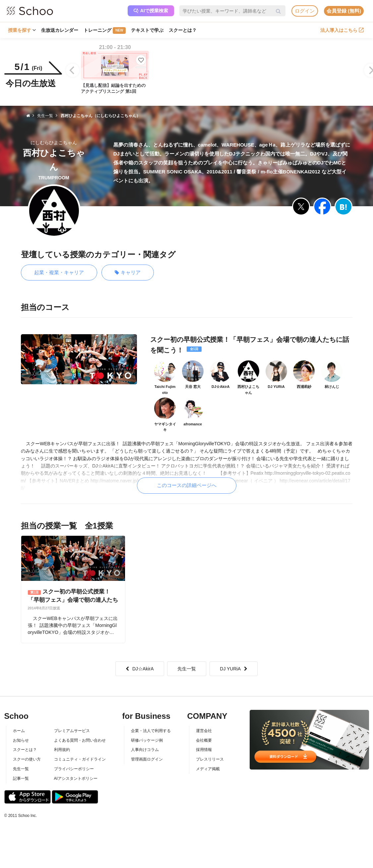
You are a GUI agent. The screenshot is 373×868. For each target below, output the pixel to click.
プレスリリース (210, 759)
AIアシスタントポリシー (76, 778)
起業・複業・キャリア (59, 272)
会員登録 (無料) (344, 11)
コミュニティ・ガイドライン (80, 759)
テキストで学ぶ (147, 30)
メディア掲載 (208, 769)
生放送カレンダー (60, 30)
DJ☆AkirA (140, 669)
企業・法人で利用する (151, 731)
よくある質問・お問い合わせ (80, 740)
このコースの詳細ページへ (187, 485)
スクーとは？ (183, 30)
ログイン (305, 11)
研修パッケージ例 (147, 740)
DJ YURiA (234, 669)
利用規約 (62, 750)
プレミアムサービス (72, 731)
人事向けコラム (145, 750)
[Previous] (73, 70)
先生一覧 (187, 669)
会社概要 (204, 740)
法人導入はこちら (342, 30)
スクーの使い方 (27, 759)
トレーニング (105, 31)
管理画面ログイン (147, 759)
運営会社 (204, 731)
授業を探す (22, 30)
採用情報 (204, 750)
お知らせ (21, 740)
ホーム (19, 731)
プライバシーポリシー (74, 769)
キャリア (128, 273)
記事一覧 (21, 778)
